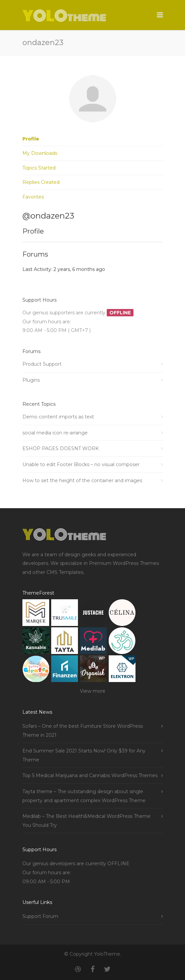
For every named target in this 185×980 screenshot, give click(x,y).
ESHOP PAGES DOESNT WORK (61, 448)
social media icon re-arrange (55, 433)
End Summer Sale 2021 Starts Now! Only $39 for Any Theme (84, 755)
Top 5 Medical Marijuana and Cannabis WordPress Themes (90, 775)
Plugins (31, 380)
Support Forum (40, 916)
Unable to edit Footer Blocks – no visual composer (81, 464)
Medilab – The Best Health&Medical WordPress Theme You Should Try (86, 821)
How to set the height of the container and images (82, 480)
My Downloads (40, 153)
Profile (31, 139)
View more (93, 691)
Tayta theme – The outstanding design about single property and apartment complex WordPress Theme (84, 796)
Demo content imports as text (58, 417)
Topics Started (39, 168)
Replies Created (41, 182)
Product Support (42, 364)
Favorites (33, 197)
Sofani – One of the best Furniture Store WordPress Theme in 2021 (83, 731)
